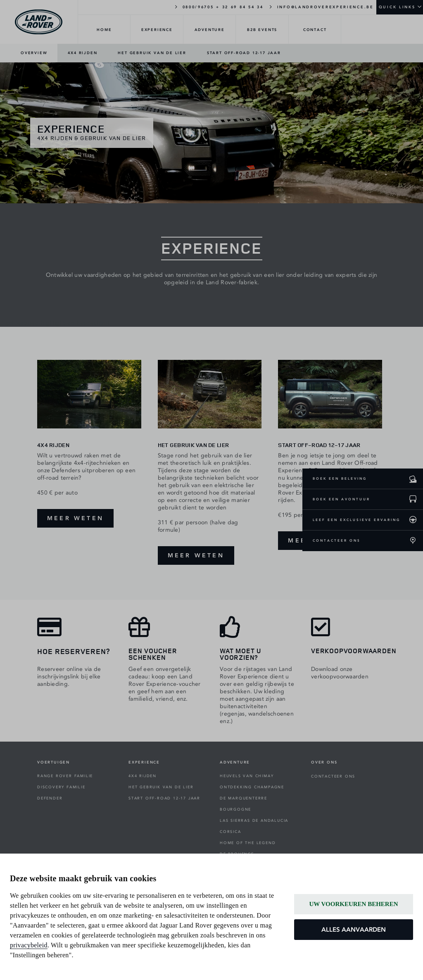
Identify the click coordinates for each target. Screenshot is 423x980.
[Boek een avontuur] (413, 500)
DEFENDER (50, 798)
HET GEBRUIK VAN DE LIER (152, 53)
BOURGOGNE (235, 809)
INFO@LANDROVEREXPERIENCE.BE (321, 7)
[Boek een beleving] (413, 479)
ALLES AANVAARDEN (354, 930)
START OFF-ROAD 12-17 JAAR (244, 53)
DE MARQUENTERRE (244, 798)
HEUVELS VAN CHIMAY (247, 776)
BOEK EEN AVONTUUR (341, 499)
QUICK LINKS (397, 7)
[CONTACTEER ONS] (413, 541)
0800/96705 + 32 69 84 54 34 (218, 7)
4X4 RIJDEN (82, 53)
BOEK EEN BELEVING (340, 478)
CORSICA (231, 832)
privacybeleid (29, 945)
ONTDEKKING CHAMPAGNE (252, 787)
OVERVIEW (34, 53)
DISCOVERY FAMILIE (61, 787)
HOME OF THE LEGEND (248, 843)
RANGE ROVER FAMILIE (65, 776)
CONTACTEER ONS (337, 540)
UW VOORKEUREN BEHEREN (353, 904)
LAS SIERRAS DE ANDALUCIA (254, 821)
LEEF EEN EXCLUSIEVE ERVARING (356, 520)
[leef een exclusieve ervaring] (413, 520)
